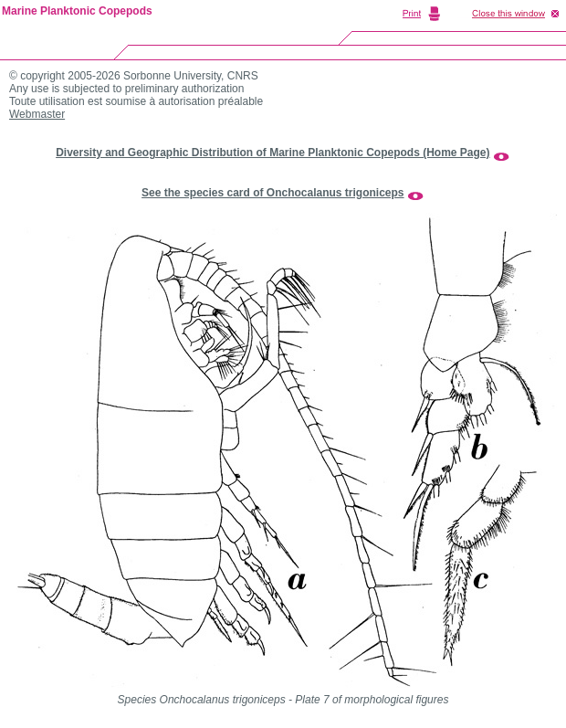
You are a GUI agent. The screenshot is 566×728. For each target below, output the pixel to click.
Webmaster (37, 114)
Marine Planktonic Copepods (77, 11)
